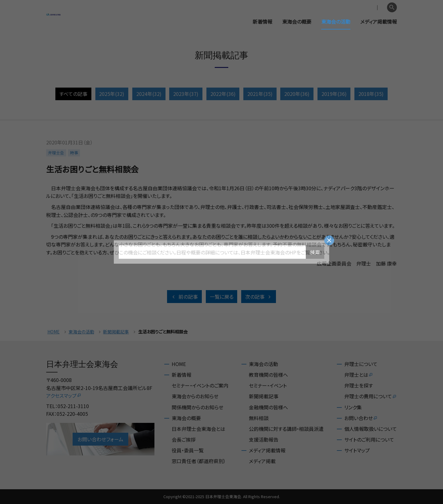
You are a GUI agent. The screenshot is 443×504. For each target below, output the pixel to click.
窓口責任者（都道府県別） (199, 461)
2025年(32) (112, 94)
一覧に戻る (222, 297)
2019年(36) (334, 94)
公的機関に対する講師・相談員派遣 (286, 429)
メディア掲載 (262, 461)
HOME (54, 332)
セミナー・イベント (268, 385)
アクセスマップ (64, 396)
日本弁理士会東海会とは (198, 429)
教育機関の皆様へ (268, 375)
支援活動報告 (264, 439)
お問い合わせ (361, 418)
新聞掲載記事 (116, 332)
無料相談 (259, 418)
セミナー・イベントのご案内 (200, 385)
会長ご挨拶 (184, 439)
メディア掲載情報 (379, 22)
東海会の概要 (297, 22)
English (376, 8)
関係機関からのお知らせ (198, 407)
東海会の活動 (336, 22)
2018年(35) (371, 94)
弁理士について (361, 364)
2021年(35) (260, 94)
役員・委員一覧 (188, 450)
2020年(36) (297, 94)
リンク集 (353, 407)
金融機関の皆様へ (268, 407)
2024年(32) (149, 94)
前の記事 (184, 297)
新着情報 (262, 22)
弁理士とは (359, 375)
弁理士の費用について (371, 396)
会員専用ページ (345, 8)
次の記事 (259, 297)
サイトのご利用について (369, 439)
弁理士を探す (359, 385)
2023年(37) (186, 94)
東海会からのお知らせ (195, 396)
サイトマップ (357, 450)
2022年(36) (223, 94)
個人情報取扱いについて (371, 429)
